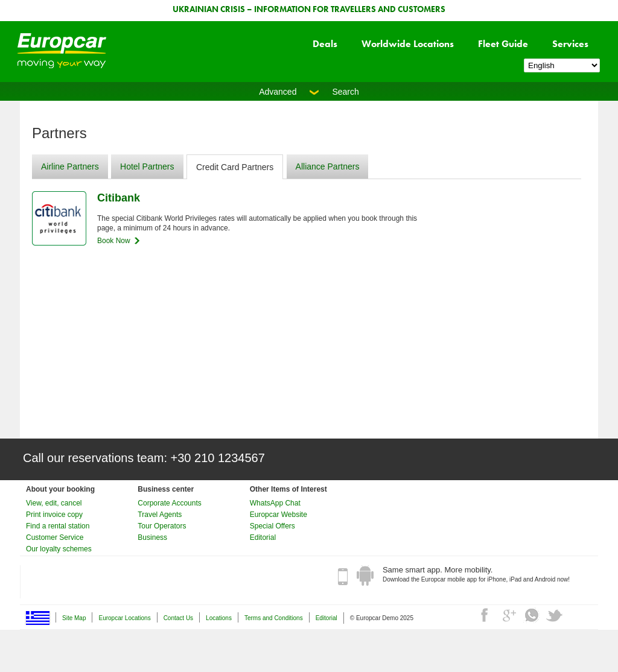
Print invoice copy (54, 515)
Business (152, 537)
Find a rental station (58, 526)
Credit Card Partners (235, 167)
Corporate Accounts (169, 503)
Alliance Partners (328, 166)
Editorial (263, 537)
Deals (325, 44)
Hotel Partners (147, 166)
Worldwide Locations (408, 44)
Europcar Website (279, 515)
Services (570, 44)
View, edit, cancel (54, 503)
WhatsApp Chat (275, 503)
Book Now (114, 241)
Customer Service (55, 537)
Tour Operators (162, 526)
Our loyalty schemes (59, 549)
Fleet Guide (503, 44)
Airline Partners (70, 166)
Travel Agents (160, 515)
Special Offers (272, 526)
